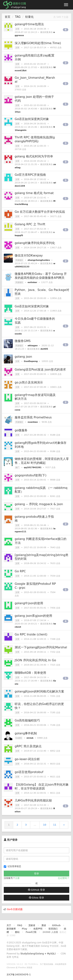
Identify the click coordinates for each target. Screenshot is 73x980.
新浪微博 (11, 929)
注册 (17, 878)
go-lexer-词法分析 (27, 759)
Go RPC (20, 571)
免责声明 (38, 929)
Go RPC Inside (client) (31, 634)
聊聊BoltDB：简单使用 (30, 673)
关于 (9, 925)
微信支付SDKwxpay (29, 255)
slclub (30, 738)
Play (24, 929)
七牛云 (15, 957)
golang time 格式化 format (34, 193)
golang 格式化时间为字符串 (34, 156)
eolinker (32, 282)
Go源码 (19, 738)
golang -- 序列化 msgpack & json (39, 504)
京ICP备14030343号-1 (19, 975)
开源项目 (19, 260)
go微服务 (21, 430)
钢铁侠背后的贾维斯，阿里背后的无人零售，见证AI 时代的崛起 (42, 461)
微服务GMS (23, 341)
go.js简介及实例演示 (29, 382)
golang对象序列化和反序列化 (35, 243)
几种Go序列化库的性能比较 (33, 800)
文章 (17, 29)
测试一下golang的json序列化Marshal (41, 647)
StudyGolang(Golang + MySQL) (38, 954)
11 (55, 825)
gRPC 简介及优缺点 (28, 746)
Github (56, 925)
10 (45, 825)
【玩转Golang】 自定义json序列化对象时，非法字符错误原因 (42, 787)
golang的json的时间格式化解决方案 (39, 691)
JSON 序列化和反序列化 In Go (35, 660)
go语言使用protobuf (29, 772)
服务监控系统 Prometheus (33, 417)
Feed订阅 (31, 932)
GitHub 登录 (36, 890)
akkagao (33, 346)
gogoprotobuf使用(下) (31, 475)
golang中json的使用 (29, 603)
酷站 (17, 932)
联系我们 (53, 929)
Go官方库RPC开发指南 (30, 175)
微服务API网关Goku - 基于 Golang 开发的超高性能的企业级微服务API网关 (41, 276)
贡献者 (32, 925)
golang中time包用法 (29, 24)
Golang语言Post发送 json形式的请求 (40, 370)
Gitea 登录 (36, 898)
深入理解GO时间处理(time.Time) (38, 43)
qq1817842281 (33, 467)
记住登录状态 (12, 866)
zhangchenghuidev (39, 260)
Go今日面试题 (15, 909)
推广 (17, 467)
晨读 (44, 925)
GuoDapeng (31, 361)
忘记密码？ (64, 878)
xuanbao (33, 422)
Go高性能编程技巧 (27, 720)
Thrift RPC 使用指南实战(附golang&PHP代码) (35, 139)
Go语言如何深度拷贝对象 (32, 119)
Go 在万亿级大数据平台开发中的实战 (40, 212)
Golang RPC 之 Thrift (30, 224)
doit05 (44, 349)
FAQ (20, 925)
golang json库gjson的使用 (33, 616)
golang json (23, 357)
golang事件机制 (26, 733)
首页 (8, 17)
